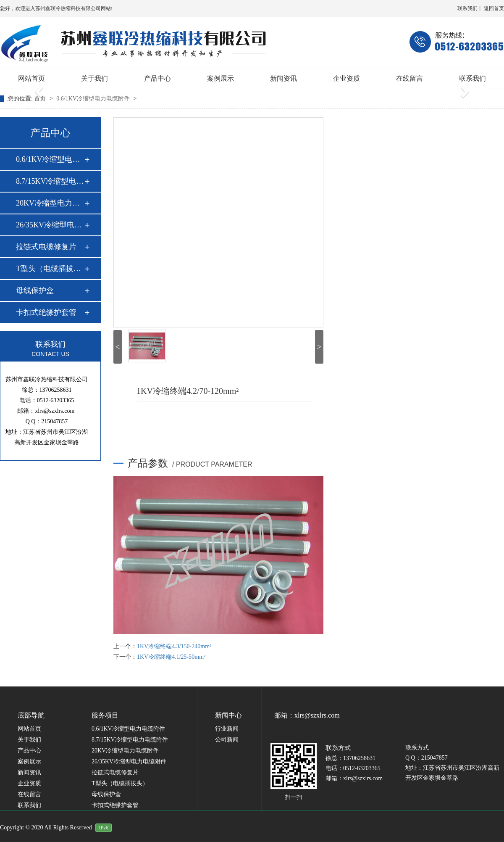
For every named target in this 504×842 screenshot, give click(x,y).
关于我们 (94, 78)
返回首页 (494, 8)
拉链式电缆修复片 (46, 247)
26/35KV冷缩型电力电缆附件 (129, 761)
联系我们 (467, 8)
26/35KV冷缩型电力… (50, 225)
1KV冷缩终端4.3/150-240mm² (174, 646)
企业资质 (346, 78)
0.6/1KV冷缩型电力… (50, 159)
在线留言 (409, 78)
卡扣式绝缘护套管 (46, 312)
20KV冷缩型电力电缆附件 (125, 751)
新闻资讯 (283, 78)
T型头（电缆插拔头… (50, 269)
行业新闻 (227, 729)
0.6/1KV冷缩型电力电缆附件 (94, 99)
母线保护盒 (35, 290)
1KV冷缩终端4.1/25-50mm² (171, 657)
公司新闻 (227, 740)
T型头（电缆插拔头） (120, 783)
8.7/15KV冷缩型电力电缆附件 (130, 740)
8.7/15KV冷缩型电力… (50, 181)
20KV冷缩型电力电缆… (50, 203)
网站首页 (31, 78)
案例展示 (220, 78)
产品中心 (157, 78)
